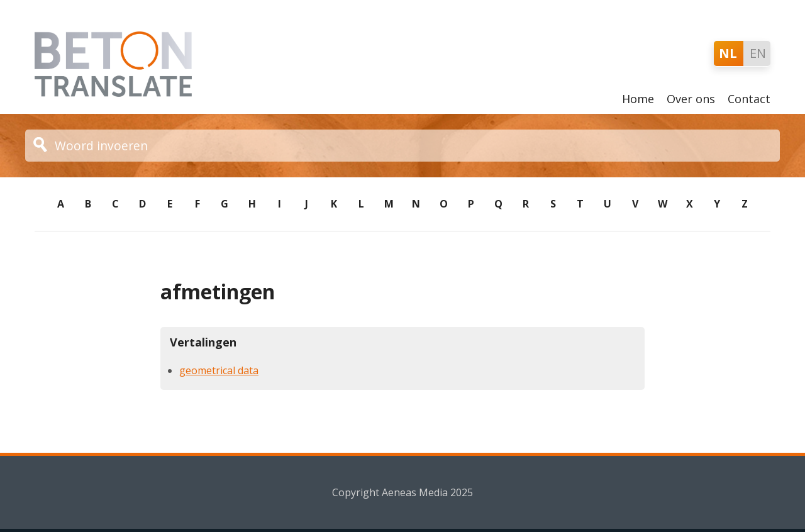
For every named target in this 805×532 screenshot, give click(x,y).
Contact (749, 99)
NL (728, 53)
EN (758, 53)
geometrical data (219, 370)
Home (638, 99)
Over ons (691, 99)
